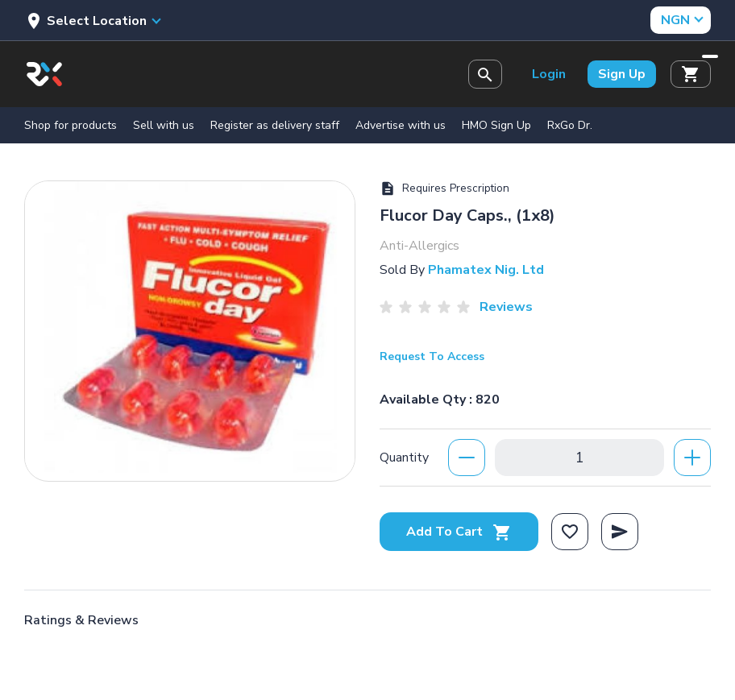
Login (549, 74)
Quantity (404, 458)
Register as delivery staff (275, 125)
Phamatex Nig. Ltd (486, 270)
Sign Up (622, 74)
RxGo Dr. (570, 125)
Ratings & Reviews (81, 620)
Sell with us (164, 125)
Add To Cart (459, 532)
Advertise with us (401, 125)
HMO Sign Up (496, 125)
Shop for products (71, 125)
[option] (190, 327)
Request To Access (432, 356)
